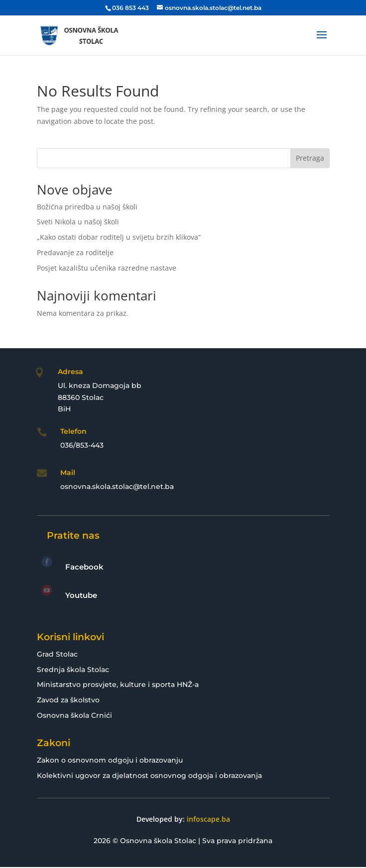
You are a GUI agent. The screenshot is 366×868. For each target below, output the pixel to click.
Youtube (81, 595)
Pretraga (310, 158)
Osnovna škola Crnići (74, 715)
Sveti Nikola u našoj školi (78, 222)
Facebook (84, 567)
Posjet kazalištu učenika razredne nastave (107, 268)
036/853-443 (82, 445)
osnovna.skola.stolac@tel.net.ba (117, 486)
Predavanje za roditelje (75, 252)
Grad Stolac (57, 654)
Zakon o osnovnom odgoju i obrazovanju (110, 760)
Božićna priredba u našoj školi (87, 207)
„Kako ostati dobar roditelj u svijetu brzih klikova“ (119, 237)
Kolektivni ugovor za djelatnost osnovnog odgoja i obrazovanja (149, 775)
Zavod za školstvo (68, 700)
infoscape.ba (208, 819)
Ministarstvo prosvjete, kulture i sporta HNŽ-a (118, 684)
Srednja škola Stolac (73, 670)
